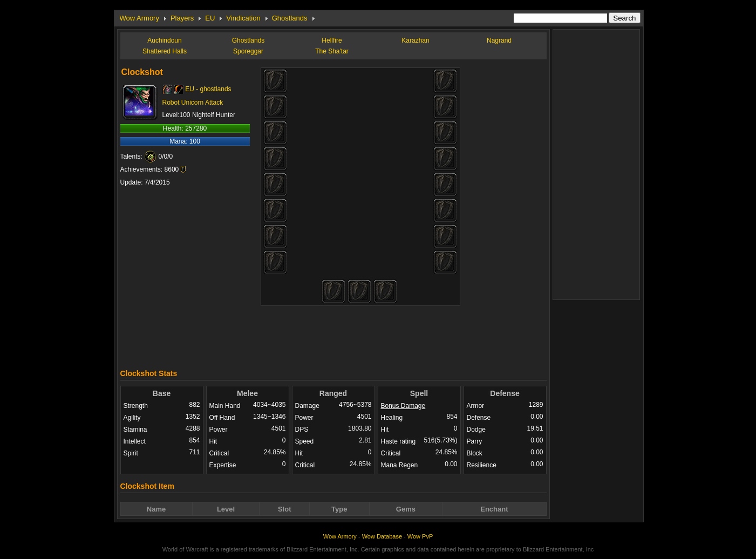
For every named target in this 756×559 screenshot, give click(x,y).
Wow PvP (420, 536)
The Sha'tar (332, 51)
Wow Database (382, 536)
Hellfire (332, 40)
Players (182, 18)
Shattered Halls (165, 51)
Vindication (243, 18)
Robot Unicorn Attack (193, 103)
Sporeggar (248, 51)
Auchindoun (164, 40)
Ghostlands (290, 18)
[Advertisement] (333, 335)
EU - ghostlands (208, 89)
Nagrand (499, 40)
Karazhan (415, 40)
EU (210, 18)
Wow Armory (139, 18)
